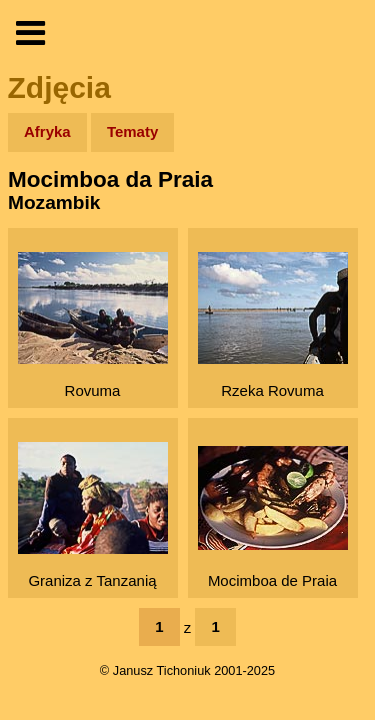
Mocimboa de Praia (273, 517)
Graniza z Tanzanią (93, 515)
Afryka (47, 131)
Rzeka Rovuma (273, 325)
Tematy (132, 131)
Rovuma (93, 325)
